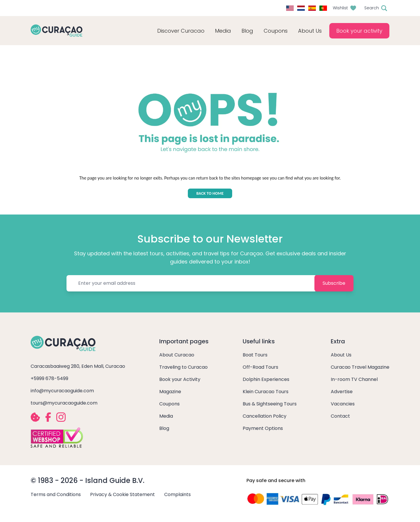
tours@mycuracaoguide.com (64, 403)
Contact (340, 416)
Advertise (342, 392)
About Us (341, 355)
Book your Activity (180, 379)
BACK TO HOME (210, 193)
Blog (247, 31)
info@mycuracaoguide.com (62, 391)
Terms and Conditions (56, 494)
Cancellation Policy (265, 416)
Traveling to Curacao (183, 367)
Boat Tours (255, 355)
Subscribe (334, 283)
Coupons (276, 31)
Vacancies (343, 404)
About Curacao (177, 355)
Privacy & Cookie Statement (123, 494)
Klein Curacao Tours (266, 392)
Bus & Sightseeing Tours (270, 404)
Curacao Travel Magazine (360, 367)
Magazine (170, 392)
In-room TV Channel (354, 379)
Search (372, 8)
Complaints (177, 494)
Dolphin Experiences (266, 379)
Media (166, 416)
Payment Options (263, 428)
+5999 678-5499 (49, 378)
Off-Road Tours (260, 367)
